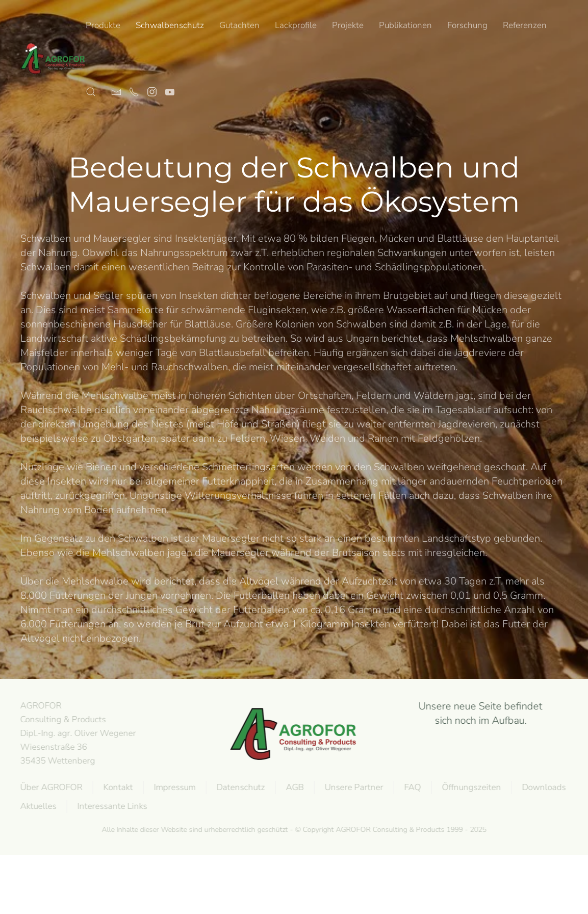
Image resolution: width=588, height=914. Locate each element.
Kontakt (117, 787)
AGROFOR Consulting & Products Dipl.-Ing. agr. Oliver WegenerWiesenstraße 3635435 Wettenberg (77, 733)
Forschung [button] (467, 25)
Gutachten (239, 25)
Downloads (543, 787)
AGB (294, 787)
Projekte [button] (348, 25)
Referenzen (525, 25)
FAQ (412, 787)
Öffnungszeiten (471, 787)
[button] (91, 92)
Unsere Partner (353, 787)
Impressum (174, 787)
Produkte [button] (103, 25)
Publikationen (405, 25)
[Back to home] (53, 59)
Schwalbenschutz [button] (170, 25)
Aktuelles (37, 806)
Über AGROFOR (50, 787)
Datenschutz (240, 787)
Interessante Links (111, 806)
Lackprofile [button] (296, 25)
